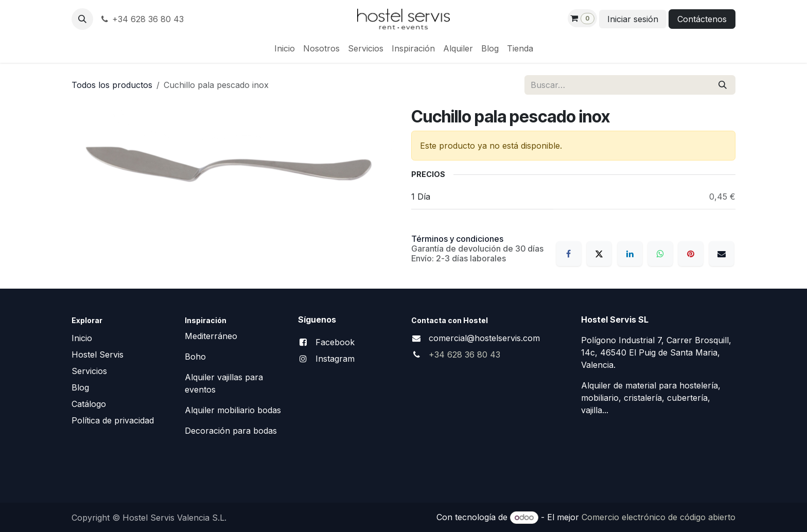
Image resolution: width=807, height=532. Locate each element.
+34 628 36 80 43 (142, 19)
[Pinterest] (691, 254)
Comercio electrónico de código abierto (659, 517)
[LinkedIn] (630, 254)
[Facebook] (569, 254)
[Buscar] (723, 85)
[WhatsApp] (660, 254)
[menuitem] (285, 48)
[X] (599, 254)
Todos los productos (112, 85)
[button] (82, 19)
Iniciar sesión (633, 19)
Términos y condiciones (457, 239)
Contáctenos (702, 19)
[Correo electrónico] (722, 254)
